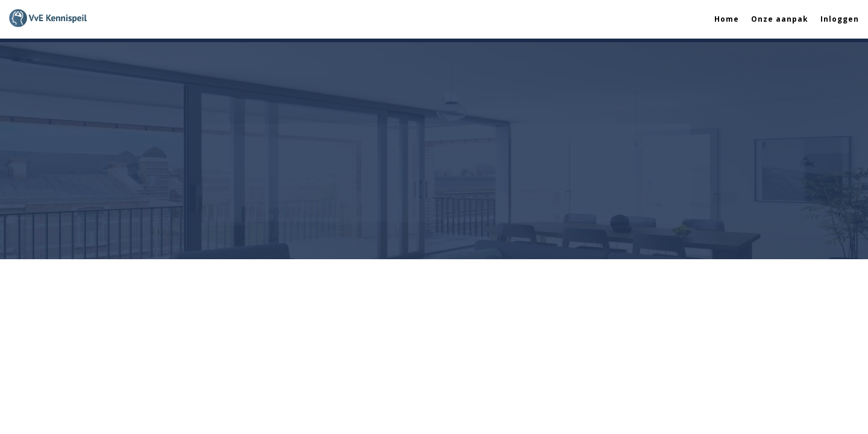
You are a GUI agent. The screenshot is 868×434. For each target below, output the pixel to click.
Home (727, 19)
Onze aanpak (780, 19)
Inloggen (840, 19)
